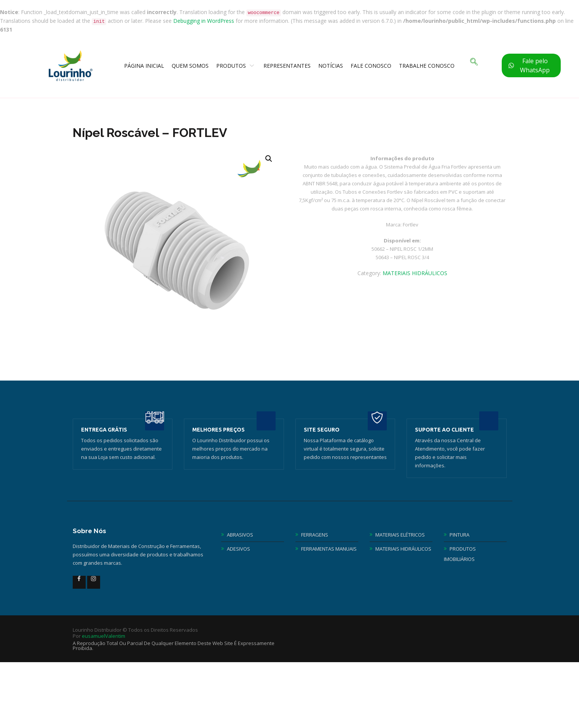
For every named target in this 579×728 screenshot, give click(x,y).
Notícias (331, 66)
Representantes (287, 66)
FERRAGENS (315, 535)
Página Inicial (144, 66)
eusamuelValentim (104, 636)
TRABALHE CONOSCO (427, 66)
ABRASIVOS (240, 535)
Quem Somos (190, 66)
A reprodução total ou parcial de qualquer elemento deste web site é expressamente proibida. (174, 646)
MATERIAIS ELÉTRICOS (400, 535)
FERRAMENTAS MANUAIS (329, 549)
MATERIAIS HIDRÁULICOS (415, 273)
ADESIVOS (238, 549)
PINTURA (459, 535)
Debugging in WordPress (204, 21)
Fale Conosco (371, 66)
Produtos (236, 66)
